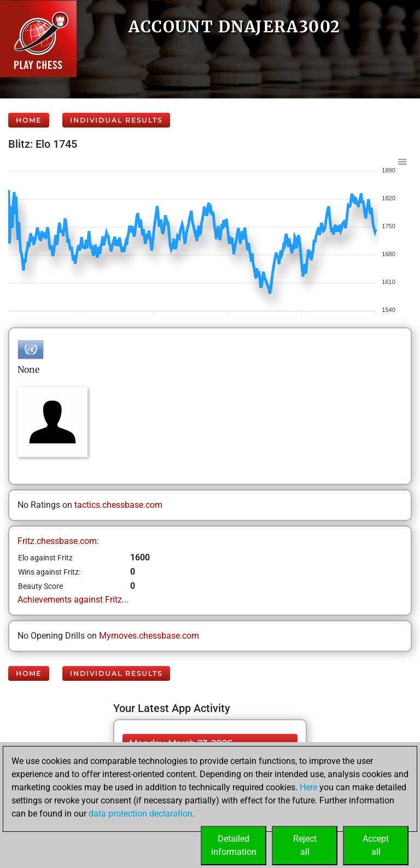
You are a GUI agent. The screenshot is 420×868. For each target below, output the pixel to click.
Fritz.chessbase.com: (58, 541)
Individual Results (116, 120)
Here (308, 787)
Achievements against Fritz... (73, 600)
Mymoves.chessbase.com (149, 636)
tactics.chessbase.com (118, 505)
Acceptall (376, 845)
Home (29, 120)
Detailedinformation (234, 845)
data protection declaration (141, 814)
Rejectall (305, 845)
